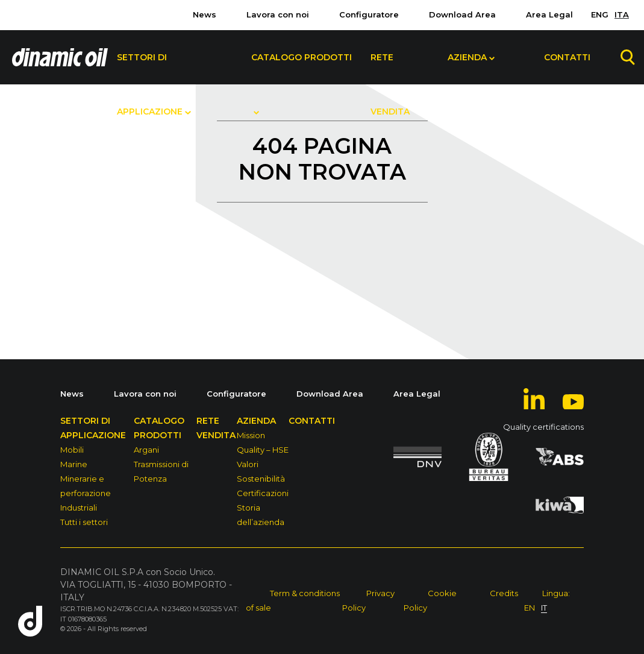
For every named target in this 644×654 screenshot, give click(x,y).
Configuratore (369, 14)
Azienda (467, 57)
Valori (248, 464)
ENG (600, 14)
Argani (146, 450)
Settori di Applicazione (150, 68)
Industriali (79, 508)
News (205, 14)
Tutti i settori (84, 522)
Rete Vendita (390, 68)
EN (530, 608)
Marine (74, 464)
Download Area (462, 14)
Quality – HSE (263, 450)
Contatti (567, 57)
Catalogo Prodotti (302, 57)
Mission (251, 435)
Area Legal (549, 14)
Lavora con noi (278, 14)
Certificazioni (263, 493)
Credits (504, 593)
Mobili (72, 450)
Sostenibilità (261, 479)
